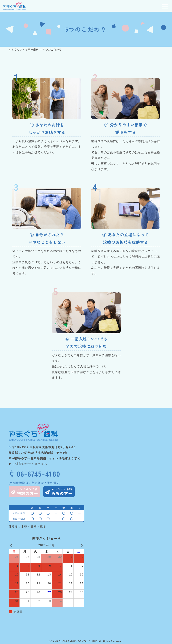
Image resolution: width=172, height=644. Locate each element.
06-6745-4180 (38, 474)
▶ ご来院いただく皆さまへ (28, 464)
